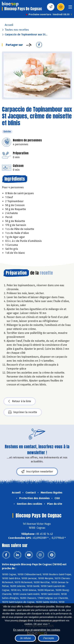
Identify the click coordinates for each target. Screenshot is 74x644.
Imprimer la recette (23, 412)
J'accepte (49, 638)
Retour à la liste (20, 401)
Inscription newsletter (37, 472)
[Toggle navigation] (70, 8)
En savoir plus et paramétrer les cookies (37, 630)
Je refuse (25, 638)
